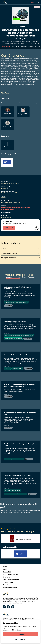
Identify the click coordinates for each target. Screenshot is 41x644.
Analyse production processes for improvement (16, 302)
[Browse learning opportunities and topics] (39, 2)
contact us (9, 228)
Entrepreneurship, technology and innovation (16, 208)
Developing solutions (17, 368)
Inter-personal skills (8, 209)
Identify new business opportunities (13, 339)
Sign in (32, 2)
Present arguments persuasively (12, 490)
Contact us (7, 572)
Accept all (20, 634)
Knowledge (7, 368)
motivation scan (11, 511)
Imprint (5, 585)
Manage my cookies (10, 574)
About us (6, 569)
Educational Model (10, 587)
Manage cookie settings (12, 630)
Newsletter (7, 577)
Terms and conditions (11, 580)
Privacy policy (8, 582)
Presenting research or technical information (16, 494)
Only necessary (21, 639)
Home (5, 567)
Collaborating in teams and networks (14, 459)
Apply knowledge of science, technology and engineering (19, 335)
